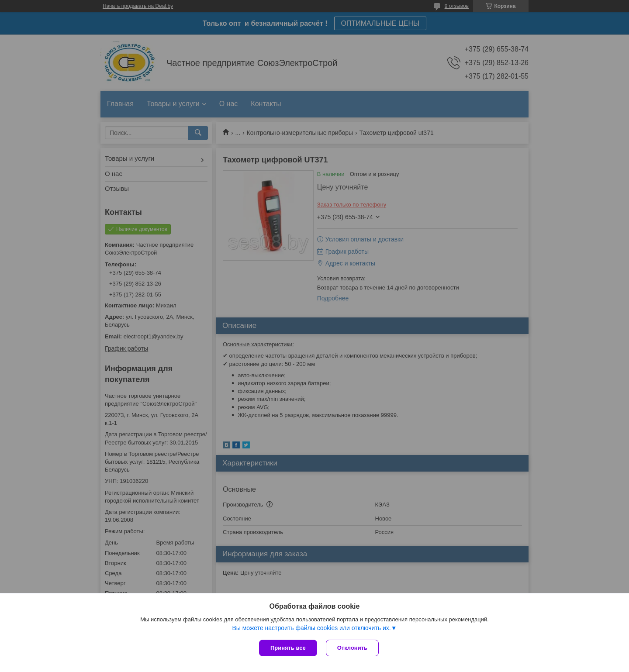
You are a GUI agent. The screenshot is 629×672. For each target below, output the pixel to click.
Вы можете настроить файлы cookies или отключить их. (311, 628)
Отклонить (352, 648)
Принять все (288, 648)
